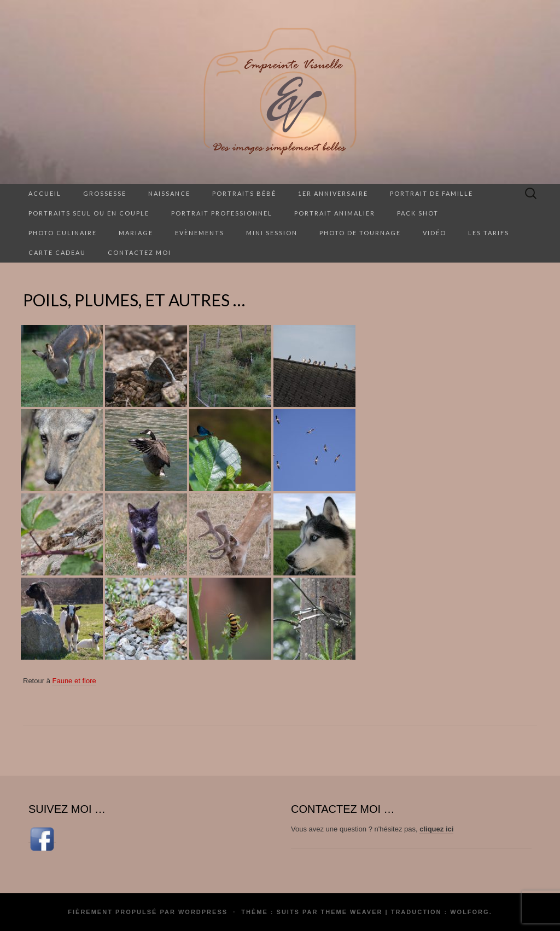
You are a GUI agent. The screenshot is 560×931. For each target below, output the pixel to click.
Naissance (169, 193)
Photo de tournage (360, 233)
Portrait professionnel (222, 213)
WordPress (203, 912)
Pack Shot (418, 213)
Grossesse (105, 193)
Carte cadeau (57, 252)
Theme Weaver (351, 912)
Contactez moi (139, 252)
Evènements (200, 233)
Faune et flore (74, 681)
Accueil (45, 193)
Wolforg (469, 912)
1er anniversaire (333, 193)
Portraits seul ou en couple (89, 213)
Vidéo (434, 233)
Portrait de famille (431, 193)
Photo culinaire (63, 233)
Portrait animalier (335, 213)
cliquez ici (436, 829)
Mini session (272, 233)
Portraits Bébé (244, 193)
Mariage (136, 233)
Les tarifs (489, 233)
